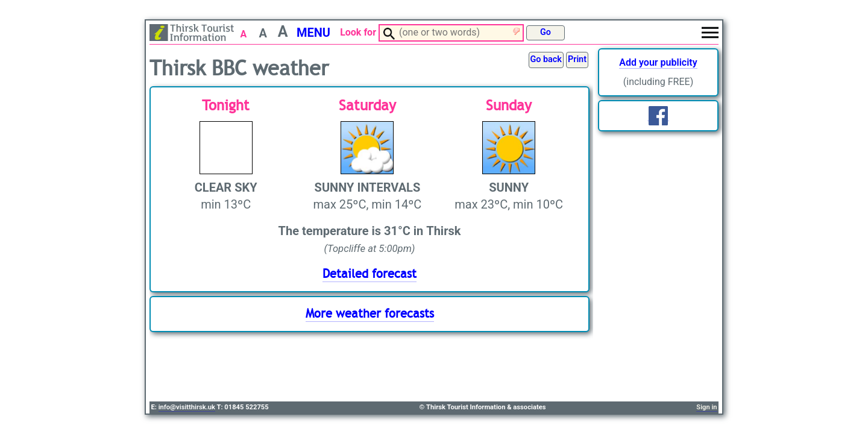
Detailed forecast (370, 274)
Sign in (706, 407)
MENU (313, 33)
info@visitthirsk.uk (187, 407)
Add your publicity (658, 62)
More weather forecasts (370, 314)
